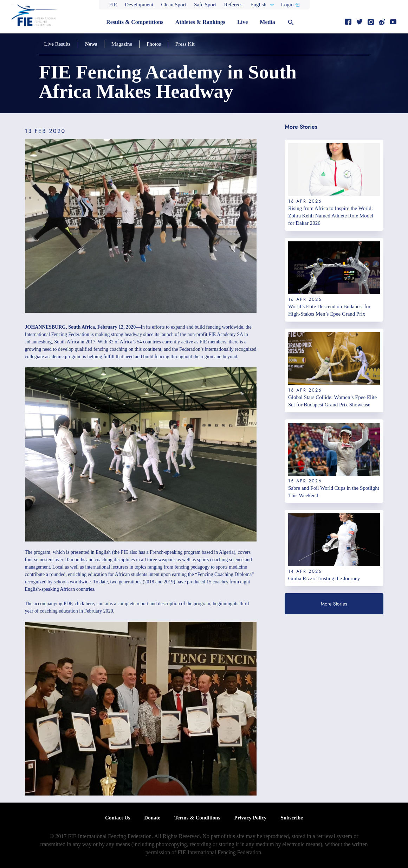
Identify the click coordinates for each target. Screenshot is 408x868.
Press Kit (185, 44)
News (91, 44)
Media (267, 22)
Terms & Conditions (197, 818)
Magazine (122, 44)
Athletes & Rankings (200, 22)
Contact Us (118, 818)
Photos (154, 44)
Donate (152, 818)
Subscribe (292, 818)
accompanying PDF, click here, (64, 604)
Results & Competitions (135, 22)
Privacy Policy (250, 818)
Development (139, 5)
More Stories (334, 604)
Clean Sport (174, 5)
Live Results (57, 44)
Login (287, 5)
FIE (113, 5)
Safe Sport (205, 5)
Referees (233, 5)
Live (242, 22)
